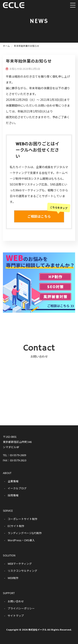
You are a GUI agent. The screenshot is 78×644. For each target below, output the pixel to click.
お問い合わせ (16, 601)
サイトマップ (16, 616)
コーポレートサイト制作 (23, 519)
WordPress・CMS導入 (21, 540)
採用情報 (13, 495)
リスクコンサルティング (22, 571)
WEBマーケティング (20, 564)
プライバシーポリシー (21, 608)
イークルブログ (17, 488)
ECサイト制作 (16, 526)
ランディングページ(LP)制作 (25, 533)
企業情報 (13, 481)
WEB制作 (13, 578)
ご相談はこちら (46, 215)
